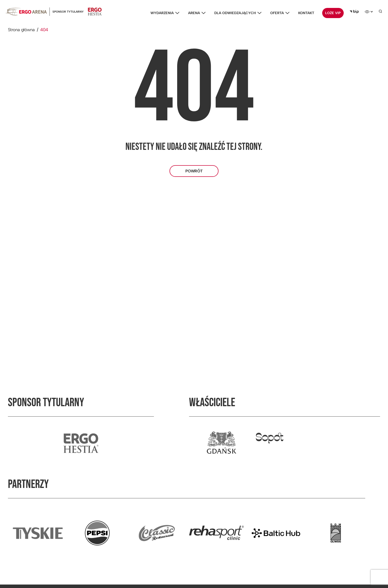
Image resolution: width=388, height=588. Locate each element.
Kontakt (306, 13)
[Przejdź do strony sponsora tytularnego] (81, 443)
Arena (196, 13)
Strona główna (21, 30)
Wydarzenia (164, 13)
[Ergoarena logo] (26, 12)
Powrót (194, 171)
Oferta (279, 13)
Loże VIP (333, 13)
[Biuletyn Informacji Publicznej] (354, 12)
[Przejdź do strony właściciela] (222, 443)
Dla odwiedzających (237, 13)
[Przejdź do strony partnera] (38, 533)
